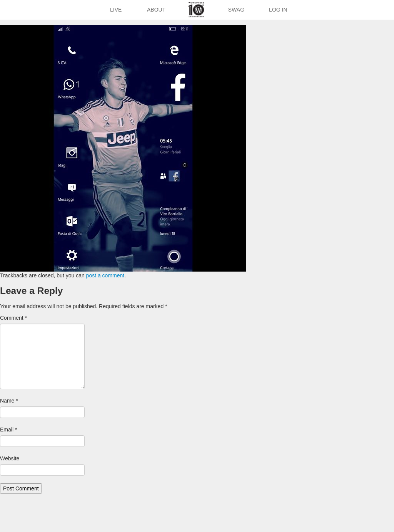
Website (10, 458)
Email (8, 430)
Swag (236, 10)
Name (9, 401)
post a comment (105, 275)
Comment (13, 318)
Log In (278, 10)
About (156, 10)
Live (116, 10)
